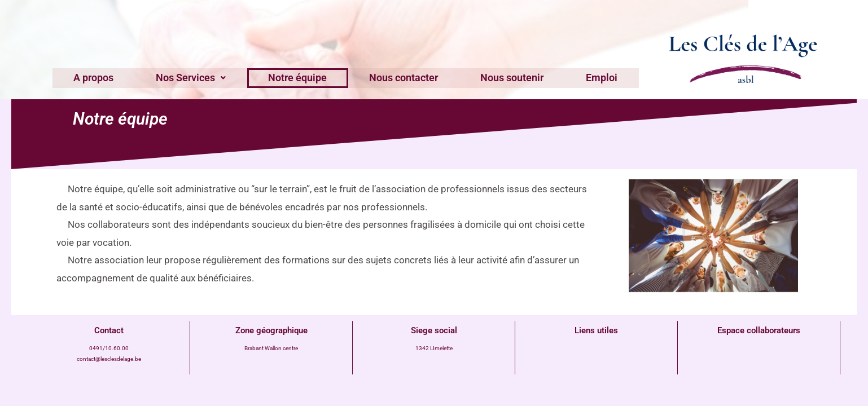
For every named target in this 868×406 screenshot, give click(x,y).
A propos (109, 77)
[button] (200, 77)
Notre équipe (301, 77)
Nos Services (200, 77)
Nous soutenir (503, 77)
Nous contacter (401, 77)
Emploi (586, 77)
